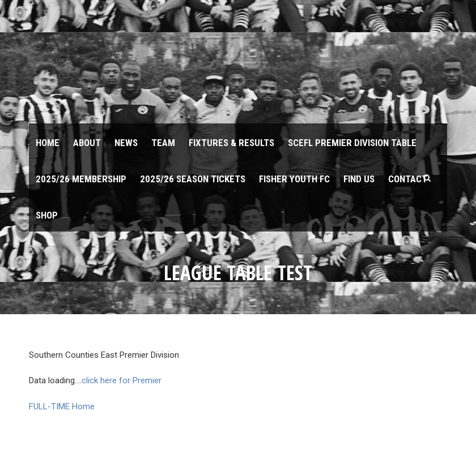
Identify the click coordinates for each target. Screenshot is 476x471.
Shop (47, 215)
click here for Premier (122, 380)
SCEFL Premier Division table (352, 143)
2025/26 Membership (81, 179)
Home (48, 143)
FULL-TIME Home (62, 406)
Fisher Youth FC (294, 179)
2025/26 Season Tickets (193, 179)
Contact (408, 179)
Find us (359, 179)
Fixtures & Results (231, 143)
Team (163, 143)
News (126, 143)
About (87, 143)
